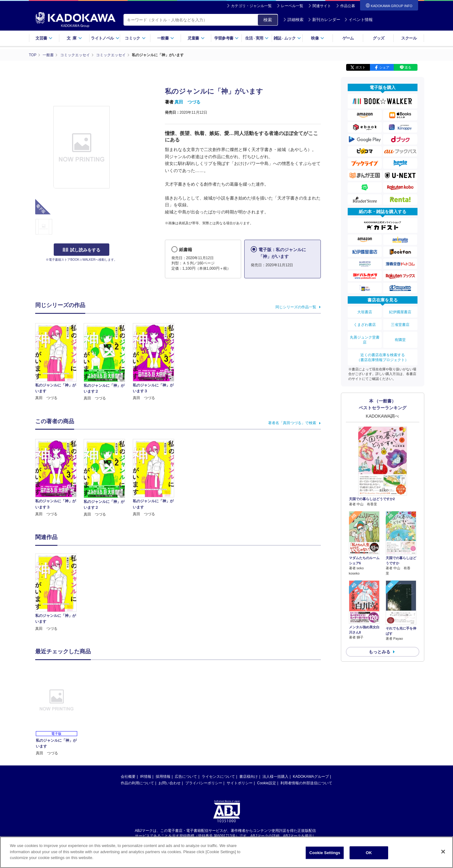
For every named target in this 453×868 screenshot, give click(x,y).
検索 (268, 20)
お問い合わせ (170, 783)
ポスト (361, 67)
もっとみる (380, 652)
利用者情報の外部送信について (306, 783)
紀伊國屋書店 (400, 312)
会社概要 (128, 777)
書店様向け (249, 777)
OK (369, 853)
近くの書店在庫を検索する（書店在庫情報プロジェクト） (383, 357)
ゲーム (348, 38)
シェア (384, 67)
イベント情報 (359, 20)
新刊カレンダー (324, 20)
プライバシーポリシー (204, 783)
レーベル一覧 (292, 6)
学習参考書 (227, 38)
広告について (186, 777)
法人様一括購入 (275, 777)
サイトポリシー (240, 783)
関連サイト (322, 6)
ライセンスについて (218, 777)
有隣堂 (400, 340)
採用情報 (163, 777)
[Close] (443, 852)
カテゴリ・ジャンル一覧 (251, 6)
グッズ (378, 38)
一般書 (166, 38)
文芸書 (44, 38)
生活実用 (257, 38)
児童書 (196, 38)
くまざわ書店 (365, 325)
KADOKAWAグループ (311, 777)
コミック (135, 38)
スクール (409, 38)
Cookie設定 (267, 783)
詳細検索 (293, 20)
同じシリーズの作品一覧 (296, 307)
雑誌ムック (287, 38)
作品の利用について (137, 783)
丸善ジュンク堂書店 (365, 340)
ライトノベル (105, 38)
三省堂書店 (400, 325)
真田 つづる (187, 102)
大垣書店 (365, 312)
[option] (60, 593)
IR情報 (146, 777)
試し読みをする (82, 250)
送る (408, 67)
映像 (318, 38)
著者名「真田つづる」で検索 (292, 423)
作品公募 (348, 6)
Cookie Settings (325, 853)
